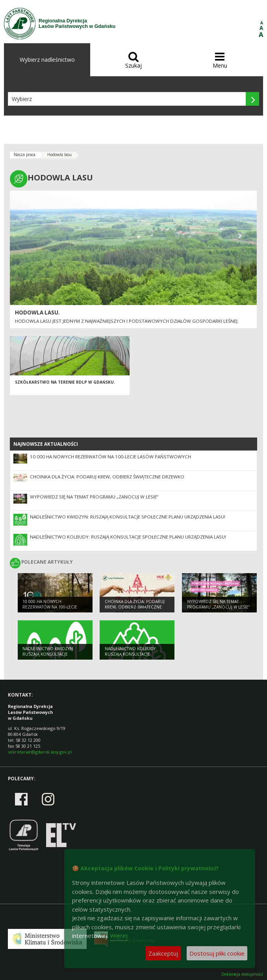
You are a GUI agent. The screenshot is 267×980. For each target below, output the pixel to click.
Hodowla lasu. (37, 313)
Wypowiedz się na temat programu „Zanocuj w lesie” (94, 497)
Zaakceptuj (163, 953)
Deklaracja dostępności (242, 974)
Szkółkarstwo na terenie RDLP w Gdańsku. (65, 382)
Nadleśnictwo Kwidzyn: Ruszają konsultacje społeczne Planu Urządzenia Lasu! (128, 517)
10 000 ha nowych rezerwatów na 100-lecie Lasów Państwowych (110, 457)
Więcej (119, 936)
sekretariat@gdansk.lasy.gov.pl (40, 752)
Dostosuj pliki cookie (217, 953)
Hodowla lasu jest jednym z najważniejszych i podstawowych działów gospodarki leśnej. (127, 321)
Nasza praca (25, 154)
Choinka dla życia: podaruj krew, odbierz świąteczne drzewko (107, 477)
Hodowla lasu (59, 154)
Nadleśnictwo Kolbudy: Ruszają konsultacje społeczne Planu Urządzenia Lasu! (128, 537)
